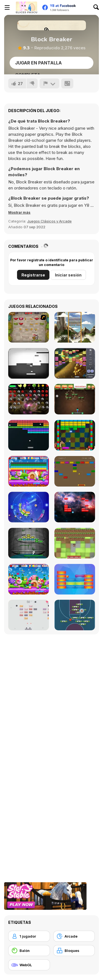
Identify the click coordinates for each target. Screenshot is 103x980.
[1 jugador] (29, 936)
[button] (19, 212)
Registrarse (33, 275)
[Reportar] (49, 83)
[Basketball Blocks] (75, 615)
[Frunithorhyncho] (29, 399)
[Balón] (29, 951)
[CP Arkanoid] (75, 471)
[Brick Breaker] (29, 579)
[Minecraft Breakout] (75, 543)
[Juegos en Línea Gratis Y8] (26, 7)
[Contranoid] (29, 363)
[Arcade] (74, 936)
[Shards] (29, 507)
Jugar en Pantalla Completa (38, 64)
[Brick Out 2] (29, 471)
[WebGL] (29, 965)
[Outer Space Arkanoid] (75, 363)
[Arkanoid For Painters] (29, 543)
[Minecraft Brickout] (75, 399)
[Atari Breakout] (29, 435)
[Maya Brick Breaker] (75, 327)
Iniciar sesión (68, 275)
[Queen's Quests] (29, 327)
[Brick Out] (75, 435)
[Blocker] (75, 579)
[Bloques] (74, 951)
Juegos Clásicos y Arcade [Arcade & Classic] (49, 221)
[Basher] (75, 507)
